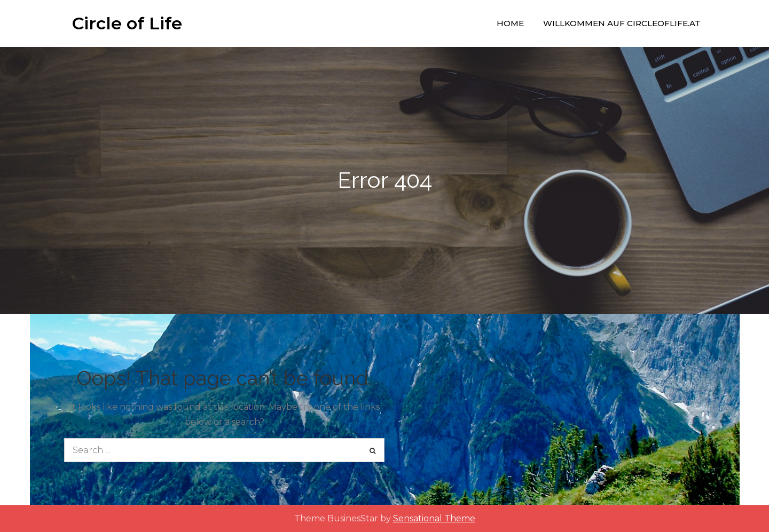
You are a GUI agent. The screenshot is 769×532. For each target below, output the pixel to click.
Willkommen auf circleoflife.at (622, 23)
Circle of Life (127, 23)
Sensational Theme (434, 518)
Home (510, 23)
